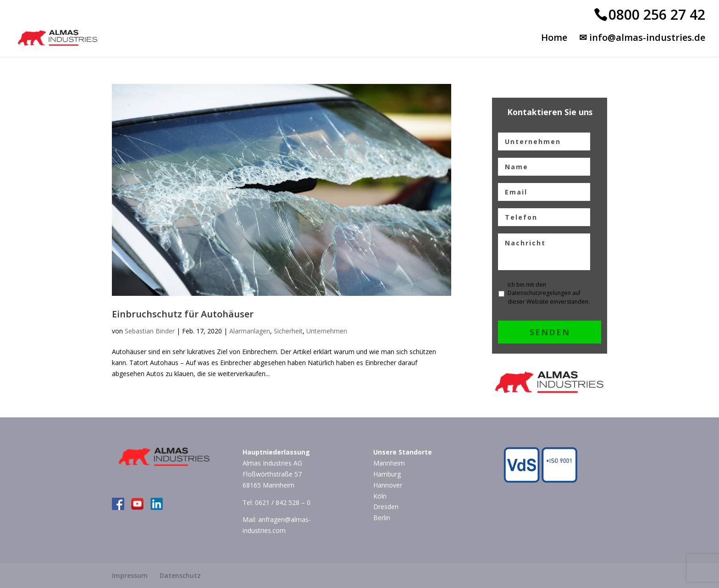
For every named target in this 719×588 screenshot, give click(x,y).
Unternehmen (327, 331)
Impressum (130, 575)
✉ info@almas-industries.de (642, 39)
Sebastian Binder (150, 331)
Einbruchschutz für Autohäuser (183, 314)
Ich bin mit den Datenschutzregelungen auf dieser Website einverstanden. (549, 293)
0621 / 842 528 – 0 (283, 502)
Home (554, 39)
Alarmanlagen (250, 331)
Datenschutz (180, 575)
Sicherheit (288, 331)
